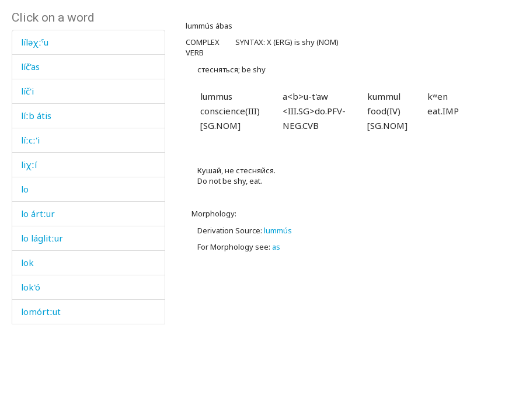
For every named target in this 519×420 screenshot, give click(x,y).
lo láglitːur (42, 238)
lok (27, 262)
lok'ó (31, 287)
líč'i (27, 91)
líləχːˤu (35, 42)
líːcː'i (30, 140)
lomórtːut (41, 311)
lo (25, 189)
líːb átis (36, 116)
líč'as (30, 66)
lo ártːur (38, 213)
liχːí (29, 164)
